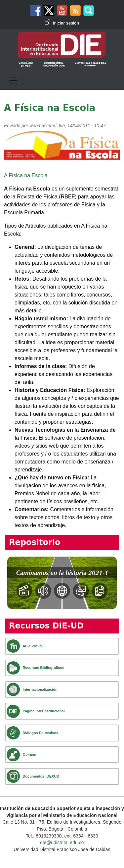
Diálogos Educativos (40, 733)
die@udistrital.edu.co (62, 843)
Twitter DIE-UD (49, 11)
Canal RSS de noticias (75, 11)
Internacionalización (40, 689)
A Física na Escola (26, 175)
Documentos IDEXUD (41, 776)
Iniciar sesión (66, 23)
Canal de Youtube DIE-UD (62, 11)
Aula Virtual (33, 646)
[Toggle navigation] (13, 81)
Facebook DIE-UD (36, 11)
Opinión (29, 754)
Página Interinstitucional (43, 711)
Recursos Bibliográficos (43, 668)
